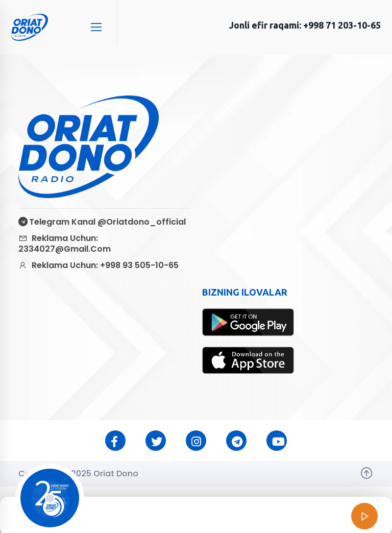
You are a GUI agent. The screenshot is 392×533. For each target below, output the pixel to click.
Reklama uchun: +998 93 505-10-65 (99, 265)
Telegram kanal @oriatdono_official (102, 222)
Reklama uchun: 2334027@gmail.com (65, 244)
